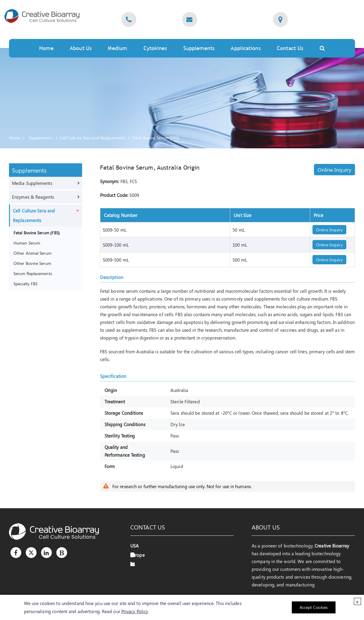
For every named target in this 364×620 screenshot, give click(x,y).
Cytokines (155, 48)
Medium (117, 48)
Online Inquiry (334, 170)
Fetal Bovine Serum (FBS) (156, 138)
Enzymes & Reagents (33, 197)
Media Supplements (32, 183)
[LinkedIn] (46, 553)
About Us (81, 48)
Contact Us (290, 48)
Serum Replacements (33, 273)
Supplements (199, 48)
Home (46, 48)
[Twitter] (31, 553)
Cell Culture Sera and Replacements (93, 138)
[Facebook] (16, 553)
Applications (246, 48)
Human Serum (27, 243)
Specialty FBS (25, 283)
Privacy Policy (135, 611)
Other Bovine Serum (32, 263)
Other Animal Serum (33, 253)
